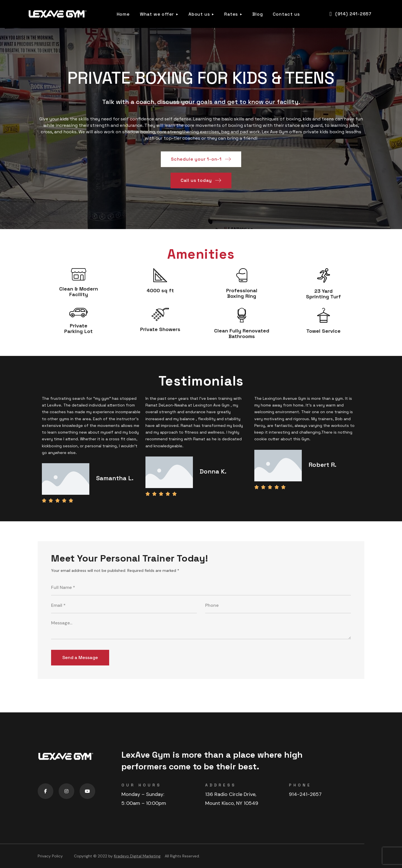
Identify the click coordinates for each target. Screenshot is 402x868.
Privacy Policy (50, 856)
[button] (350, 14)
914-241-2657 (305, 794)
